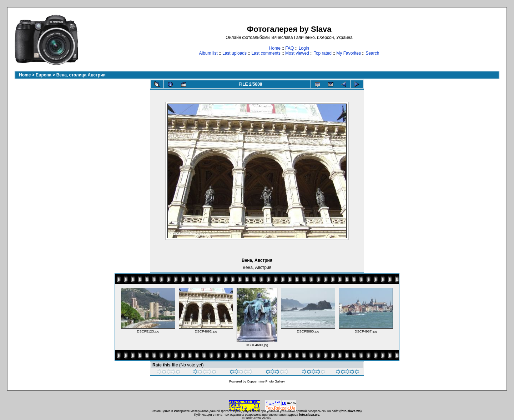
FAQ (289, 48)
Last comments (266, 53)
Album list (208, 53)
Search (372, 53)
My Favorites (349, 53)
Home (275, 48)
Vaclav (266, 418)
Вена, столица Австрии (81, 75)
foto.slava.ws (351, 411)
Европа (44, 75)
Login (304, 48)
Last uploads (235, 53)
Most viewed (297, 53)
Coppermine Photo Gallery (266, 381)
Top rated (323, 53)
